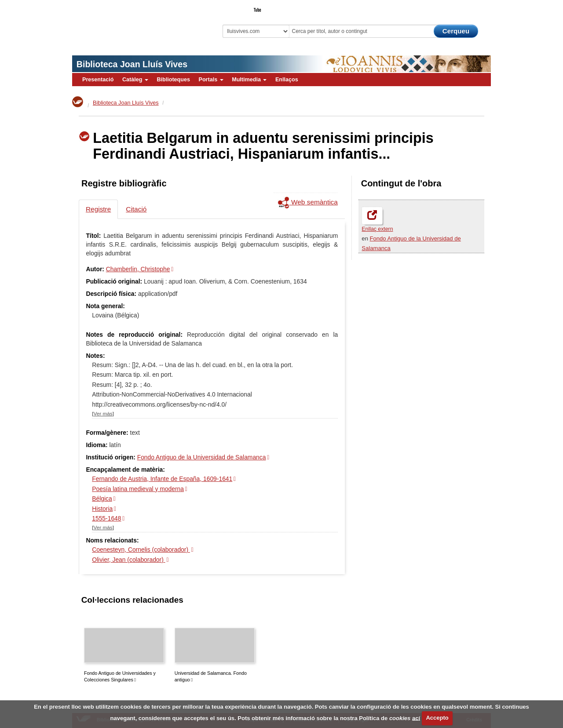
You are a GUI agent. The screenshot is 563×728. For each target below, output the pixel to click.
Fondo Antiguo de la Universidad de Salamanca (202, 457)
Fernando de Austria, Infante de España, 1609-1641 (162, 479)
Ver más (103, 413)
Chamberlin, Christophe (138, 269)
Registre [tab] (98, 209)
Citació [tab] (136, 209)
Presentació (98, 80)
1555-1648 (106, 518)
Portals (211, 80)
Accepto (437, 718)
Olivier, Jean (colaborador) (128, 560)
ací (416, 718)
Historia (102, 509)
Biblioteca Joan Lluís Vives (132, 64)
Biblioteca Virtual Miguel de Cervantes (134, 22)
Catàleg (135, 80)
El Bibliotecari (451, 7)
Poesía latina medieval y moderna (138, 489)
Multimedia (249, 80)
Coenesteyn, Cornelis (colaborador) (141, 550)
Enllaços (287, 80)
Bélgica (102, 499)
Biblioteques (173, 80)
